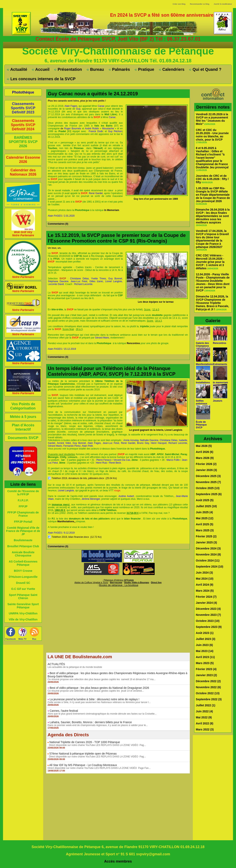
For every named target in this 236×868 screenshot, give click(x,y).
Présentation (68, 69)
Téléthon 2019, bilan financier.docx (70, 537)
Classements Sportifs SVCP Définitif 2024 (23, 125)
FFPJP (23, 506)
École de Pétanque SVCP (201, 425)
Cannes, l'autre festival (64, 711)
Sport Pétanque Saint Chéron (23, 596)
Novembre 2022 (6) (208, 687)
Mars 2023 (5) (205, 663)
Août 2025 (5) (205, 500)
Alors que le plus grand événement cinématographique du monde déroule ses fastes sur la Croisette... (102, 714)
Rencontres (220, 343)
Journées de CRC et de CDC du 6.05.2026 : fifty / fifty (212, 179)
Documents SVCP (23, 438)
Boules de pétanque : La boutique (119, 585)
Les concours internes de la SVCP (41, 79)
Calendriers (172, 69)
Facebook (11, 639)
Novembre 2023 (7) (208, 615)
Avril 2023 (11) (205, 657)
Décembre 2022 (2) (208, 681)
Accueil (41, 69)
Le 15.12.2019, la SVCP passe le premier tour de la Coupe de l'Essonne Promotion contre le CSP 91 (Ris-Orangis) (117, 238)
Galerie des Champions (202, 345)
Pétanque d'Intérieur (119, 580)
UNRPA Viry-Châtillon (23, 613)
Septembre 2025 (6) (209, 494)
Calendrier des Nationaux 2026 (23, 172)
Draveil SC (23, 583)
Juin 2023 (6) (204, 645)
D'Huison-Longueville (23, 577)
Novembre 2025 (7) (208, 482)
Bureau (95, 69)
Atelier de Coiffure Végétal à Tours (91, 582)
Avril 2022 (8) (205, 723)
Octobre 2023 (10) (208, 621)
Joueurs (218, 401)
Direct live (156, 582)
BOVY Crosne (23, 571)
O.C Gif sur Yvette (23, 589)
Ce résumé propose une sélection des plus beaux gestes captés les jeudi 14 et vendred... (96, 691)
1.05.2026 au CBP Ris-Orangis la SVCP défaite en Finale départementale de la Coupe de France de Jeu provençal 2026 (213, 195)
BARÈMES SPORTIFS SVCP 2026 (23, 142)
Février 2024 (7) (206, 597)
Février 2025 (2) (206, 536)
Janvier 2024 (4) (206, 603)
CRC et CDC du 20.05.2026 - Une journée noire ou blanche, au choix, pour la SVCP (212, 135)
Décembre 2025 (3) (208, 476)
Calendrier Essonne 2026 (23, 160)
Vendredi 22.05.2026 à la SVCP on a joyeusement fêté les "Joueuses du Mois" (212, 119)
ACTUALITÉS (56, 664)
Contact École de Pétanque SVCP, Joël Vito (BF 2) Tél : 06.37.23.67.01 (118, 39)
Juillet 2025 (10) (206, 506)
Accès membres (118, 861)
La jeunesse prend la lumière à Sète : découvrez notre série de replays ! (95, 699)
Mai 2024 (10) (205, 579)
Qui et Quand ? (205, 69)
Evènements (220, 364)
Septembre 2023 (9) (209, 627)
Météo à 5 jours (23, 417)
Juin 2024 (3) (204, 573)
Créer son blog (179, 4)
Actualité (17, 69)
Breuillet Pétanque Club (23, 546)
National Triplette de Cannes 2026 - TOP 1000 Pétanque (85, 742)
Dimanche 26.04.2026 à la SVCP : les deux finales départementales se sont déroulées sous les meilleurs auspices (213, 216)
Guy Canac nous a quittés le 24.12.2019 (93, 94)
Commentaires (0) (58, 224)
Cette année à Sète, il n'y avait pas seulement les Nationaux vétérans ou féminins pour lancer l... (99, 702)
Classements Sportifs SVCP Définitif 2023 (23, 108)
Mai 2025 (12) (205, 518)
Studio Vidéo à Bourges (137, 582)
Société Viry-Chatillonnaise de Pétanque (118, 51)
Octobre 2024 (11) (208, 560)
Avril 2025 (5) (205, 524)
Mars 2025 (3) (205, 530)
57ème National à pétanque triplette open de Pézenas (83, 754)
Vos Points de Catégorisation (23, 406)
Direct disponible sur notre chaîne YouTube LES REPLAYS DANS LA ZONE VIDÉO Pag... (97, 745)
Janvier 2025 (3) (206, 542)
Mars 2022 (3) (205, 729)
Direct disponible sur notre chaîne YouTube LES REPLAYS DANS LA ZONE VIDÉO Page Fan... (99, 768)
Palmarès (120, 69)
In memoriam (220, 383)
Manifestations (204, 364)
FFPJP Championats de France (23, 514)
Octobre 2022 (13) (208, 693)
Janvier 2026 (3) (206, 470)
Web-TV (22, 639)
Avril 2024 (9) (205, 585)
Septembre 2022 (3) (209, 699)
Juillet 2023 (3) (206, 639)
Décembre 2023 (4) (208, 609)
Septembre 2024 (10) (209, 567)
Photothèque (23, 92)
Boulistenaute (23, 540)
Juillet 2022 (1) (206, 705)
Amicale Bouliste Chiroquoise (23, 554)
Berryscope (116, 582)
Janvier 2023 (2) (206, 675)
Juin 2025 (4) (204, 512)
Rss (34, 639)
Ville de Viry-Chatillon (23, 619)
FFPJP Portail (23, 522)
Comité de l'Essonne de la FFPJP (23, 493)
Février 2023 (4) (206, 669)
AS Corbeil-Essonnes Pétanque (23, 563)
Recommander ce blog (200, 4)
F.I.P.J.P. (23, 500)
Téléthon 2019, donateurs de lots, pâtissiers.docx (78, 478)
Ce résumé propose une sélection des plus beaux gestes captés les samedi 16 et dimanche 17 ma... (102, 679)
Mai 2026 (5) (204, 446)
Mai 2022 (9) (204, 717)
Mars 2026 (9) (205, 458)
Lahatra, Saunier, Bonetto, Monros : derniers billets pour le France (91, 722)
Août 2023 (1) (205, 633)
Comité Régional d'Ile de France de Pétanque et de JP (23, 531)
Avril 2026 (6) (205, 452)
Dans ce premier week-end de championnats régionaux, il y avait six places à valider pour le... (98, 725)
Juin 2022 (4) (204, 711)
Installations (203, 383)
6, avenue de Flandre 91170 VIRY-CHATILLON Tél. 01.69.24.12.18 (118, 61)
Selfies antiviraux (202, 402)
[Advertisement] (118, 624)
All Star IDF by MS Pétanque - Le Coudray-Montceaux (83, 765)
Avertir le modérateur (223, 4)
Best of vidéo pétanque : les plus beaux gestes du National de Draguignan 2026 (99, 688)
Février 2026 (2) (206, 464)
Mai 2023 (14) (205, 651)
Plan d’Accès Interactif (23, 427)
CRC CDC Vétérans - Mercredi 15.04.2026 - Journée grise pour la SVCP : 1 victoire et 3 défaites (210, 262)
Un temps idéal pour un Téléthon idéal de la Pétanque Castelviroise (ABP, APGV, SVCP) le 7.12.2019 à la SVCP (112, 371)
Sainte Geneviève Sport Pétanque (23, 606)
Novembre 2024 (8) (208, 554)
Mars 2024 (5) (205, 591)
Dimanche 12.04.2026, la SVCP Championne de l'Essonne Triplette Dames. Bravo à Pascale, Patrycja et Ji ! (212, 303)
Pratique (145, 69)
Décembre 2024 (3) (208, 548)
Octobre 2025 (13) (208, 488)
